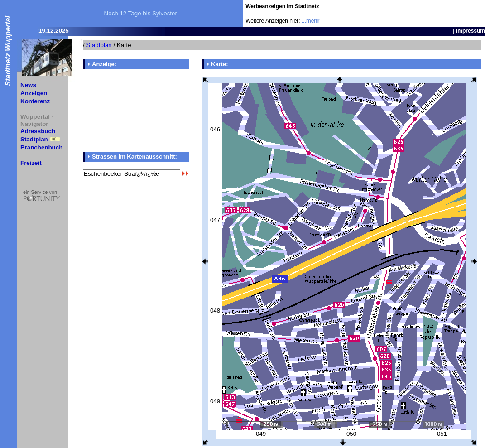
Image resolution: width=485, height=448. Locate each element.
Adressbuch (38, 131)
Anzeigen (34, 93)
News (28, 85)
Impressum (471, 31)
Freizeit (31, 163)
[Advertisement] (432, 14)
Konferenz (35, 101)
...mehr (310, 21)
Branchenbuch (41, 147)
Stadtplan (34, 139)
